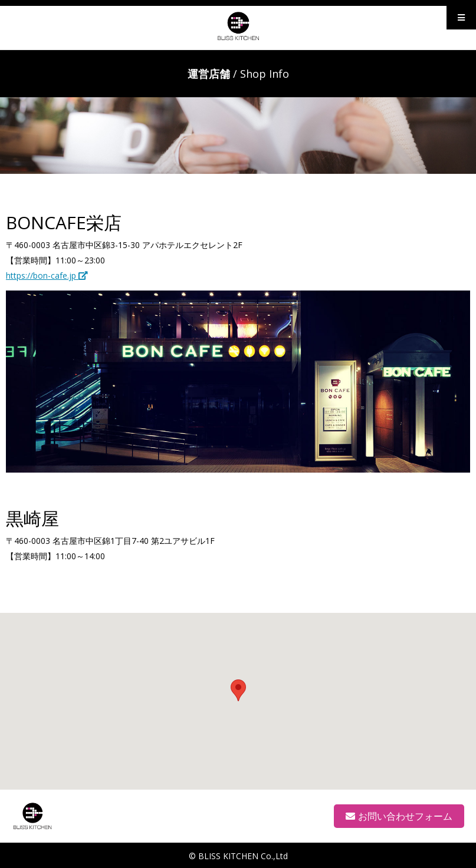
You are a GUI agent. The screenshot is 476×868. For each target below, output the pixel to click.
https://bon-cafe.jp (47, 275)
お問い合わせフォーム (399, 816)
